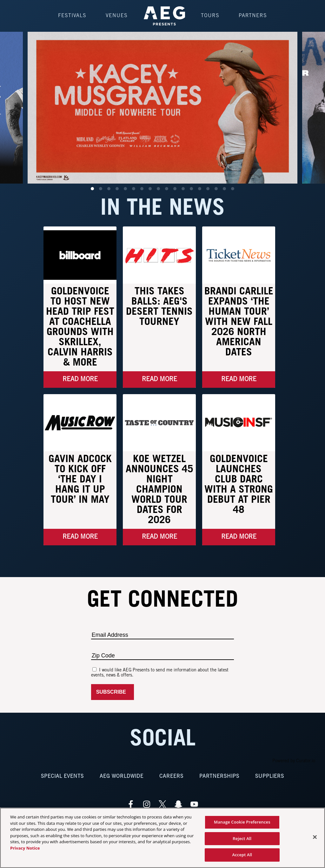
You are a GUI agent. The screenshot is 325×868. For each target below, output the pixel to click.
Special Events (62, 776)
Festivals (72, 16)
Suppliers (270, 776)
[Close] (315, 837)
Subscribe (113, 692)
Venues (117, 16)
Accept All (242, 855)
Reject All (242, 838)
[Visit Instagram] (147, 804)
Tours (210, 16)
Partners (253, 16)
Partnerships (219, 776)
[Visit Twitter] (162, 804)
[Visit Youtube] (194, 804)
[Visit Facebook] (131, 804)
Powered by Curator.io (294, 761)
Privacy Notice (25, 848)
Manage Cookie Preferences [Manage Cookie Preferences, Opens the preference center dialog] (242, 822)
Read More (80, 380)
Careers (171, 776)
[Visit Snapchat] (178, 804)
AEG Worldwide (122, 776)
